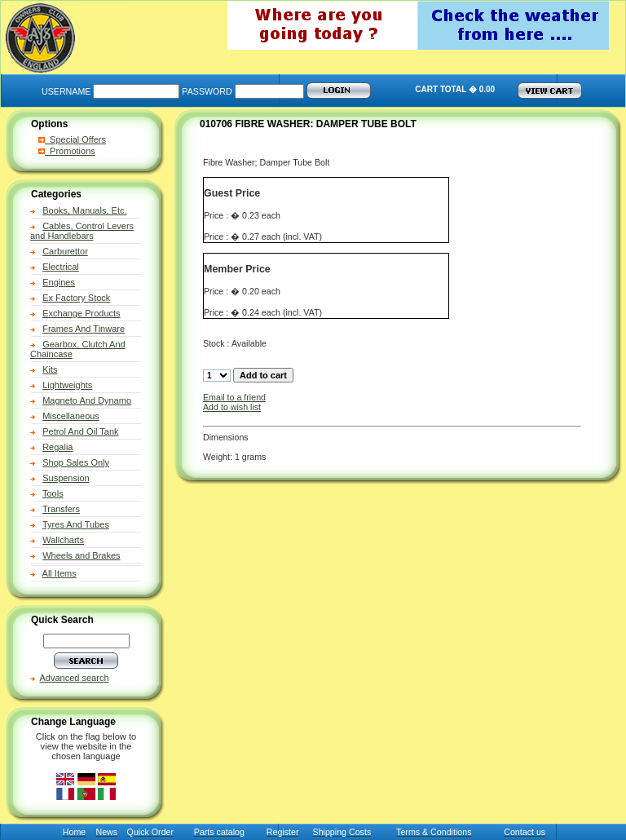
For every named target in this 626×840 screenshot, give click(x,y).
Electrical (61, 267)
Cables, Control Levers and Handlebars (82, 231)
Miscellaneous (71, 416)
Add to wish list (232, 407)
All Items (60, 573)
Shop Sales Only (76, 462)
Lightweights (67, 385)
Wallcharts (63, 540)
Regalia (57, 447)
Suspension (66, 478)
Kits (50, 369)
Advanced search (75, 678)
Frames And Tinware (84, 329)
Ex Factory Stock (76, 298)
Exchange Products (81, 313)
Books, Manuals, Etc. (84, 210)
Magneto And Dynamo (87, 400)
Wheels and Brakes (81, 555)
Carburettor (65, 251)
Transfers (61, 509)
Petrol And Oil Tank (80, 431)
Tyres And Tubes (76, 524)
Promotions (67, 151)
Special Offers (72, 139)
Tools (53, 493)
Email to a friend (234, 397)
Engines (59, 282)
